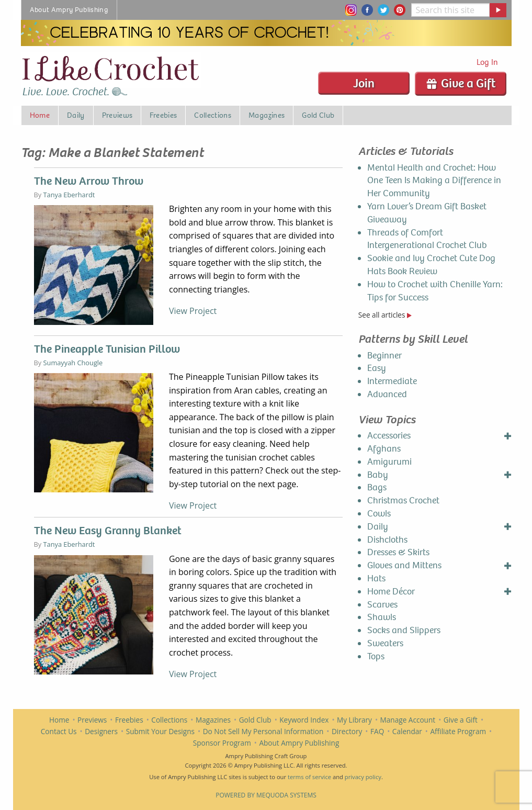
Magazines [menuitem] (267, 115)
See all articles (385, 315)
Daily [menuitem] (76, 115)
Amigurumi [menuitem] (389, 462)
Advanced (387, 394)
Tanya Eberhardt (69, 195)
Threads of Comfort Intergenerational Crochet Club (427, 239)
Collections (169, 720)
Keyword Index (304, 720)
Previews (92, 720)
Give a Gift (461, 83)
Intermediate (392, 381)
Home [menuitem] (40, 115)
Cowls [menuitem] (379, 514)
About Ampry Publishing (299, 743)
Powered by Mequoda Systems (266, 795)
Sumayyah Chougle (73, 363)
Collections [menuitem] (213, 115)
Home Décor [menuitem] (391, 592)
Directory (347, 731)
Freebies (129, 720)
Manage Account (408, 720)
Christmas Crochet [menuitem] (403, 500)
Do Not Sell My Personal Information (263, 731)
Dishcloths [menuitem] (387, 540)
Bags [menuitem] (377, 487)
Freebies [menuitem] (163, 115)
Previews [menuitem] (117, 115)
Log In (487, 62)
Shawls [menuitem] (382, 617)
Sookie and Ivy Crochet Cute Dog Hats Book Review (431, 265)
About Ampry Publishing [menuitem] (69, 10)
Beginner (384, 356)
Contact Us (59, 731)
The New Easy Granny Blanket (108, 531)
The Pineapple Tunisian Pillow (107, 349)
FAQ (377, 731)
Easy (377, 368)
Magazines (213, 720)
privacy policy (363, 777)
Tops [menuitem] (376, 656)
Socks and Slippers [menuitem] (404, 630)
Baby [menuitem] (378, 475)
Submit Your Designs (160, 731)
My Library (354, 720)
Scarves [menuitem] (382, 605)
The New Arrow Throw (89, 181)
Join (364, 83)
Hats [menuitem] (376, 578)
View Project (193, 311)
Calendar (407, 731)
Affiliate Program (458, 731)
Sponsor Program (222, 743)
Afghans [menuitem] (384, 449)
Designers (101, 731)
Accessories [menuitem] (389, 436)
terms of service (309, 777)
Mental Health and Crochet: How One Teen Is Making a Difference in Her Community (434, 181)
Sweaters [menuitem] (385, 643)
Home (59, 720)
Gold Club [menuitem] (318, 115)
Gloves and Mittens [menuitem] (404, 565)
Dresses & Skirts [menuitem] (398, 552)
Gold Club (255, 720)
